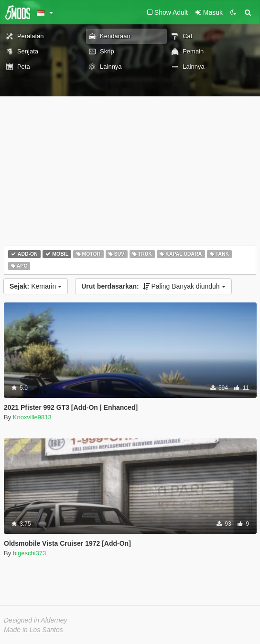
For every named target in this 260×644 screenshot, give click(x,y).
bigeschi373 (29, 553)
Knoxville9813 (32, 417)
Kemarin (36, 286)
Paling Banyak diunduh (153, 286)
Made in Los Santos (33, 630)
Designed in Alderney (36, 620)
